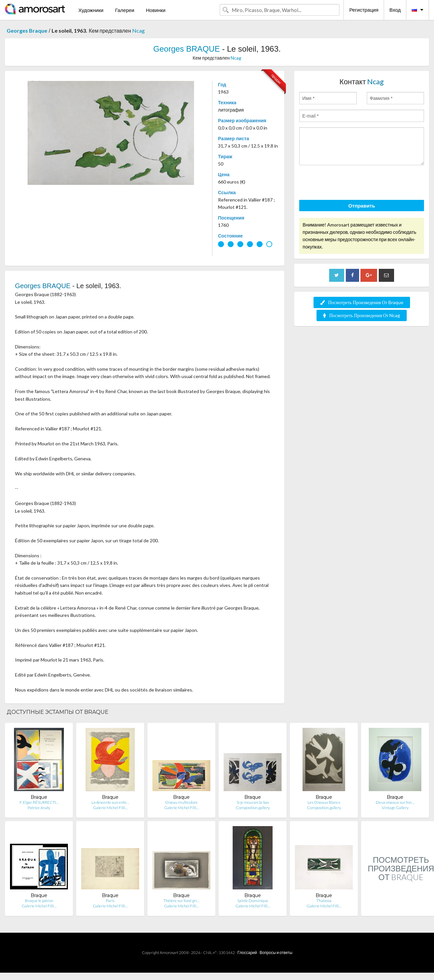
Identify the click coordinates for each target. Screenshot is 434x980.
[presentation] (350, 184)
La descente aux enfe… (110, 802)
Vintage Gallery (395, 808)
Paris (110, 901)
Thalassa (324, 901)
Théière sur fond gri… (181, 901)
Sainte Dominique (253, 901)
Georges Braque (27, 30)
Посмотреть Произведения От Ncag (362, 315)
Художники (91, 10)
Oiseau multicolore (181, 802)
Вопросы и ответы (276, 953)
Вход (395, 10)
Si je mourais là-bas (253, 802)
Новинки (156, 10)
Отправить (362, 206)
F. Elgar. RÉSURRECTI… (39, 802)
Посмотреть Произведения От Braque (362, 302)
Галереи (125, 10)
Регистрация (364, 10)
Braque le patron (39, 901)
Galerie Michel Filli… (110, 808)
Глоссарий (247, 953)
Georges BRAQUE (187, 49)
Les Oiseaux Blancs (324, 802)
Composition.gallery (253, 808)
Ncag (138, 30)
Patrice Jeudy (39, 808)
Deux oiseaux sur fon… (395, 802)
